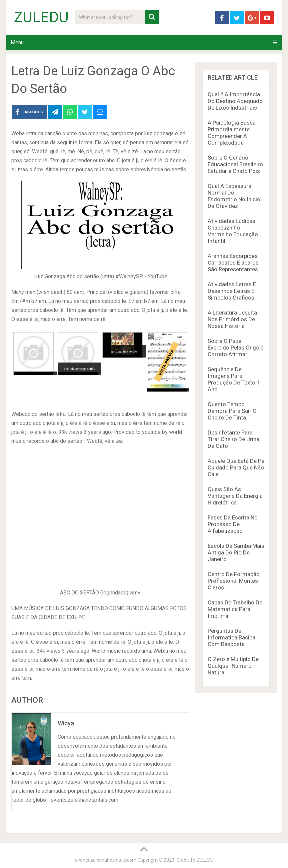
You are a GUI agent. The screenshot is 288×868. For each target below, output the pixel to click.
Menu (17, 42)
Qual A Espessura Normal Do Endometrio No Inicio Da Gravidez (234, 196)
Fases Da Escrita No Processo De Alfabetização (233, 524)
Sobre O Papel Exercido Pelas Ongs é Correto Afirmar (235, 348)
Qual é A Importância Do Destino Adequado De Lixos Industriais (235, 101)
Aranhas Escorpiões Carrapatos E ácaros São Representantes (233, 263)
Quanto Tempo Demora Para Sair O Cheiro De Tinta (232, 411)
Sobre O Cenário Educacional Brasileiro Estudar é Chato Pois (235, 164)
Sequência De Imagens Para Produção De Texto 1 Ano (234, 379)
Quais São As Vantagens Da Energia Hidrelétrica (235, 496)
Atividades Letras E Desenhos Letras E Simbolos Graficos (232, 291)
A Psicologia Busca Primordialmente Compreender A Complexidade (232, 133)
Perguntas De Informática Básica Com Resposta (231, 637)
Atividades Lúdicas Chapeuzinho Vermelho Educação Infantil (233, 231)
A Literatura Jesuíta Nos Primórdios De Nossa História (232, 319)
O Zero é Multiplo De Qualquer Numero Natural (233, 666)
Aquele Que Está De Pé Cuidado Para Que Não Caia (236, 467)
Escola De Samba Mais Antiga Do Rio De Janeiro (236, 552)
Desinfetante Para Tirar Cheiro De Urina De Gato (233, 439)
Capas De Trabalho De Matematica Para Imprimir (235, 609)
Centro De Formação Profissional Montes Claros (234, 581)
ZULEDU (41, 17)
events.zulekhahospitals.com (106, 860)
